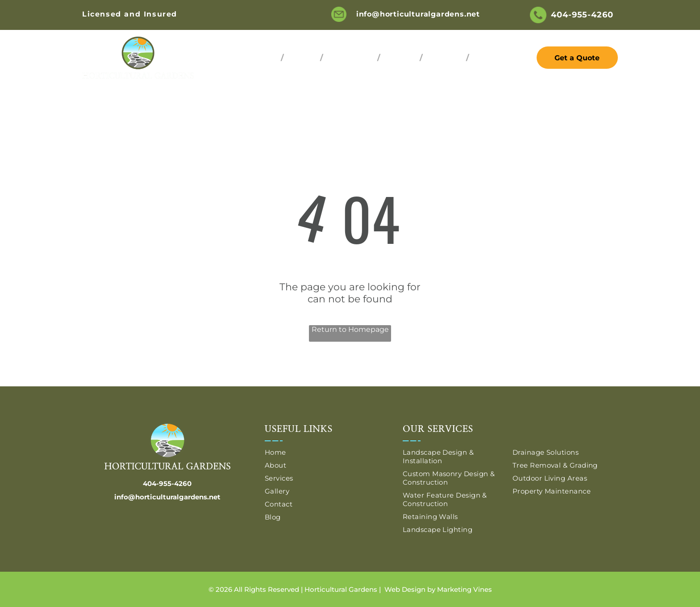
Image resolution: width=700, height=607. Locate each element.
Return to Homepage (350, 329)
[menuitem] (265, 58)
